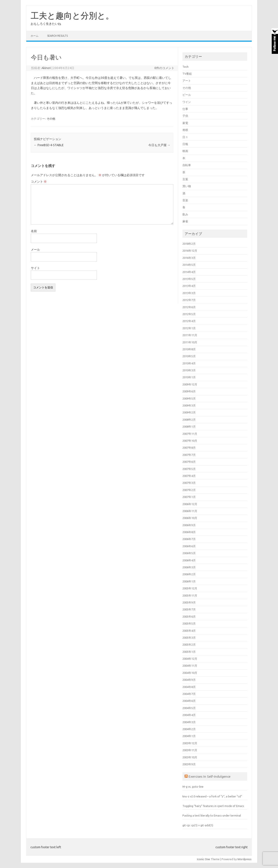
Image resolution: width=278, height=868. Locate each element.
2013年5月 (189, 279)
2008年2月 (189, 420)
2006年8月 (189, 532)
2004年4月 (189, 715)
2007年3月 (189, 483)
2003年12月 (190, 743)
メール (35, 250)
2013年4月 (189, 286)
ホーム (35, 36)
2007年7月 (189, 455)
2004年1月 (189, 736)
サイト (35, 268)
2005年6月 (189, 617)
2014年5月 (189, 265)
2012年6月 (189, 307)
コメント (39, 182)
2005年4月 (189, 631)
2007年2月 (189, 490)
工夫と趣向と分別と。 (72, 15)
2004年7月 (189, 694)
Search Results (57, 36)
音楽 (185, 200)
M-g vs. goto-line (193, 787)
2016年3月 (189, 258)
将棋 (185, 130)
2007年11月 (190, 434)
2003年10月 (190, 757)
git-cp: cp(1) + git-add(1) (198, 825)
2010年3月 (189, 370)
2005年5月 (189, 623)
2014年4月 (189, 272)
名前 (34, 231)
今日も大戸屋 (159, 145)
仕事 (185, 109)
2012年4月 (189, 321)
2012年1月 (189, 328)
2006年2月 (189, 574)
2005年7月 (189, 609)
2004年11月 (190, 666)
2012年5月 (189, 314)
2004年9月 (189, 680)
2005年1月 (189, 652)
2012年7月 (189, 300)
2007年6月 (189, 462)
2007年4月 (189, 476)
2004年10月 (190, 673)
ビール (187, 95)
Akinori (46, 68)
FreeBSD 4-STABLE (49, 145)
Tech (185, 67)
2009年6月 (189, 391)
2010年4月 (189, 363)
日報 (185, 144)
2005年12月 (190, 588)
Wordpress (244, 859)
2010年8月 (189, 349)
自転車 (187, 165)
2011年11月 (190, 335)
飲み (185, 214)
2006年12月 (190, 504)
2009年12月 (190, 384)
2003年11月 (190, 750)
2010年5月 (189, 356)
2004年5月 (189, 708)
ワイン (187, 102)
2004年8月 (189, 687)
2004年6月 (189, 701)
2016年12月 (190, 251)
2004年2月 (189, 729)
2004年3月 (189, 722)
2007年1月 (189, 497)
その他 (51, 119)
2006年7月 (189, 539)
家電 (185, 123)
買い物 (187, 186)
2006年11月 (190, 511)
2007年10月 (190, 441)
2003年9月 (189, 764)
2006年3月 (189, 567)
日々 (185, 137)
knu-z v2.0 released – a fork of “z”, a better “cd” (212, 796)
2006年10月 (190, 518)
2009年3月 (189, 405)
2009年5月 (189, 398)
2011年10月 (190, 342)
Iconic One (204, 859)
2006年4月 (189, 560)
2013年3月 (189, 293)
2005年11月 (190, 595)
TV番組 (187, 74)
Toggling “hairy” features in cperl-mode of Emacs (213, 806)
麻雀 (185, 221)
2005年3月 (189, 638)
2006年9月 (189, 525)
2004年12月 (190, 659)
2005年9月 (189, 602)
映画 (185, 151)
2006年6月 (189, 546)
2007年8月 (189, 448)
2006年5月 (189, 553)
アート (187, 81)
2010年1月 (189, 377)
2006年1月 (189, 581)
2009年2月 (189, 412)
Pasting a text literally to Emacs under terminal (212, 815)
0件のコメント (164, 68)
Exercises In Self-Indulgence (209, 776)
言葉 (185, 179)
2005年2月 (189, 645)
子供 (185, 116)
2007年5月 (189, 469)
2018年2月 (189, 244)
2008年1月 (189, 427)
